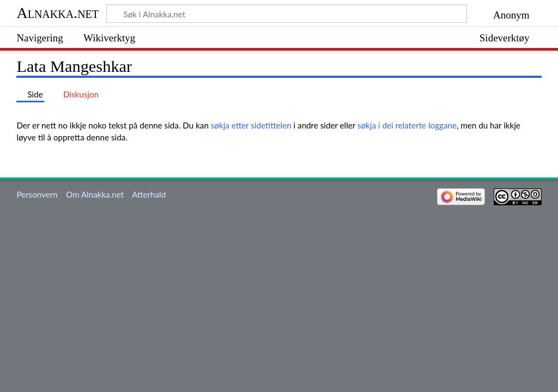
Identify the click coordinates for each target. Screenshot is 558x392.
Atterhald (149, 194)
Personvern (37, 194)
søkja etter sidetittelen (251, 125)
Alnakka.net (57, 13)
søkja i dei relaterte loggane (407, 125)
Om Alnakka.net (95, 194)
